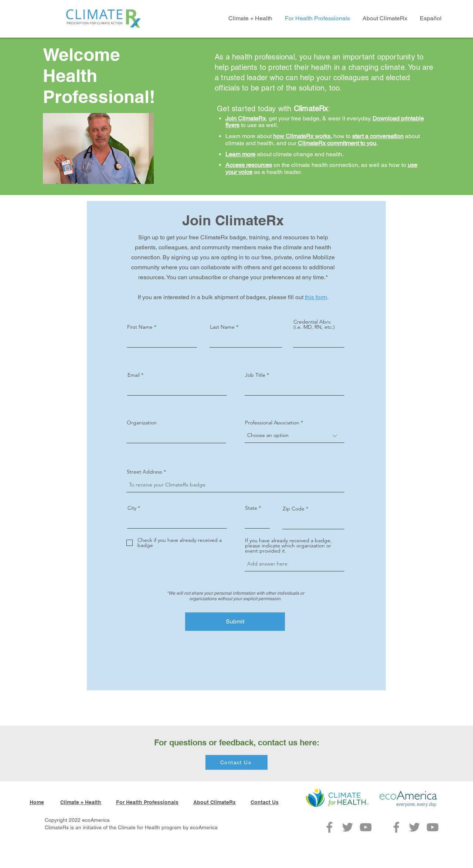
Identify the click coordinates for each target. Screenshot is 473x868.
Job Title (255, 375)
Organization (142, 423)
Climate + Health (81, 802)
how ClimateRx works (302, 136)
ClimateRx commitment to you (337, 143)
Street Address (144, 472)
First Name (140, 327)
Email (134, 375)
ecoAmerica (204, 827)
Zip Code (294, 509)
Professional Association (272, 423)
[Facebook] (329, 827)
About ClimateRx (215, 802)
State (251, 508)
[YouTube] (366, 827)
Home (37, 802)
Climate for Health (139, 827)
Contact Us (265, 802)
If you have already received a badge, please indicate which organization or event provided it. (288, 546)
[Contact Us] (236, 762)
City (132, 508)
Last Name (222, 327)
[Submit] (235, 622)
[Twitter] (348, 827)
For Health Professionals (147, 802)
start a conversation (378, 136)
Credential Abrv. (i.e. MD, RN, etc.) (314, 324)
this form (316, 297)
